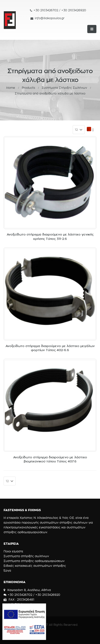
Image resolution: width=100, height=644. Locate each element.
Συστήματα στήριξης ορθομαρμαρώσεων (34, 561)
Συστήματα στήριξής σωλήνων (26, 556)
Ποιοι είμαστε (13, 551)
